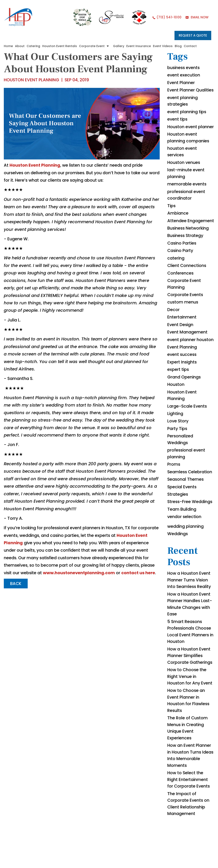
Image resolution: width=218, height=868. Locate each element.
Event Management (188, 357)
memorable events (187, 200)
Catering (34, 46)
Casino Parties (183, 266)
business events (184, 68)
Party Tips (178, 461)
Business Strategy (186, 259)
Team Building (183, 550)
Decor (174, 334)
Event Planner (182, 83)
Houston (176, 417)
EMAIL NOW (199, 17)
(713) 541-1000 (169, 17)
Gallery (119, 46)
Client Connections (187, 289)
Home (9, 46)
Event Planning (183, 379)
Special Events (183, 521)
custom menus (183, 326)
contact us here (106, 587)
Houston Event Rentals (60, 46)
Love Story (178, 454)
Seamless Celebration (191, 505)
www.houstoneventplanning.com (46, 587)
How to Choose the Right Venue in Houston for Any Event (191, 720)
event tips (178, 127)
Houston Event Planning (35, 166)
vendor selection (185, 558)
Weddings (178, 575)
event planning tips (188, 119)
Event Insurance (139, 46)
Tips (172, 222)
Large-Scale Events (188, 439)
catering (176, 282)
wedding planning (187, 567)
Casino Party (181, 274)
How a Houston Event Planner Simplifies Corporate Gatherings (191, 698)
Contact (190, 46)
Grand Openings (185, 409)
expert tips (178, 401)
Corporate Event (92, 46)
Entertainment (182, 341)
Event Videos (163, 46)
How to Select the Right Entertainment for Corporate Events (189, 824)
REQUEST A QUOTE (193, 35)
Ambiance (178, 229)
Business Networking (189, 251)
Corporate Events (186, 319)
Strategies (178, 528)
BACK (16, 598)
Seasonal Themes (186, 513)
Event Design (181, 349)
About (20, 46)
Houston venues (185, 178)
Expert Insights (183, 394)
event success (183, 386)
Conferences (181, 297)
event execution (184, 75)
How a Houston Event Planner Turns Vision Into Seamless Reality (190, 622)
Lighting (176, 446)
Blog (178, 46)
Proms (174, 498)
